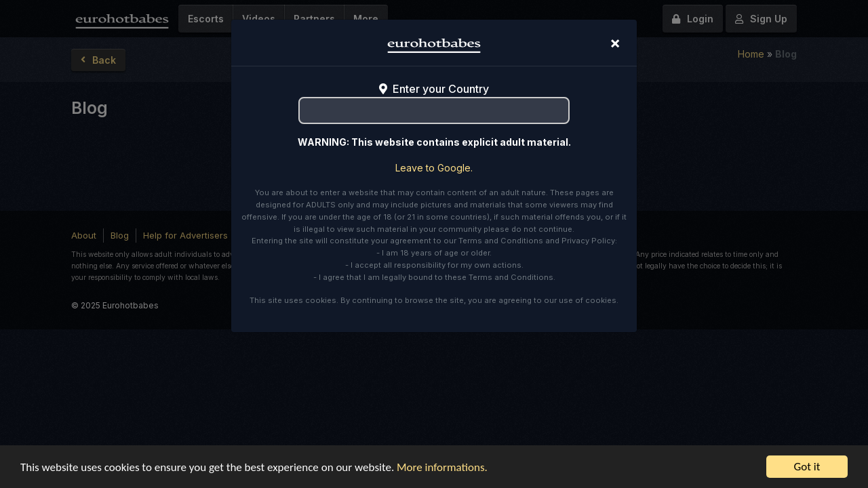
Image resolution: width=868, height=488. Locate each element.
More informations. (442, 467)
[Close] (615, 43)
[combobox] (434, 110)
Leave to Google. (434, 168)
